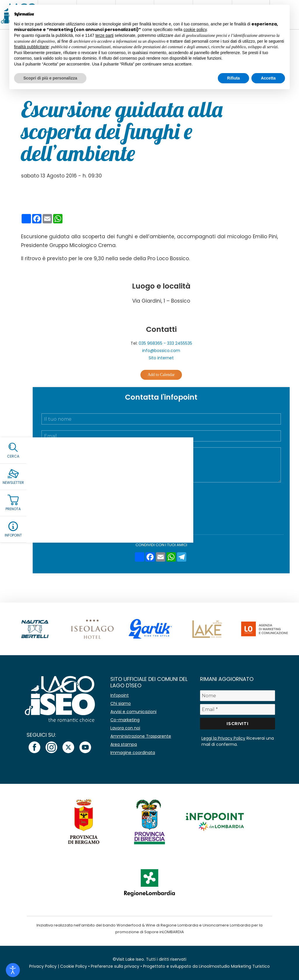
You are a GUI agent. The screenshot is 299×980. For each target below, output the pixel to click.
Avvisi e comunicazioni (133, 712)
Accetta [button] (268, 78)
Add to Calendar (161, 375)
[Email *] (238, 709)
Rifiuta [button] (234, 78)
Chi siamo (121, 703)
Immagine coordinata (133, 753)
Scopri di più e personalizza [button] (50, 78)
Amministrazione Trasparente (141, 736)
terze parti (105, 35)
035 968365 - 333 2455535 (165, 343)
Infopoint (120, 695)
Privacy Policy (176, 493)
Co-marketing (125, 720)
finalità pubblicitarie (31, 47)
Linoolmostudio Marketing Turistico (234, 966)
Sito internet (161, 358)
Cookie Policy (74, 966)
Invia (161, 518)
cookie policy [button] (195, 30)
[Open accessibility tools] (13, 970)
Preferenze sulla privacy (115, 966)
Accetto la (165, 493)
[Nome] (238, 696)
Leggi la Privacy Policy (223, 738)
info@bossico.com (161, 351)
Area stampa (124, 744)
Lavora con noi (125, 728)
